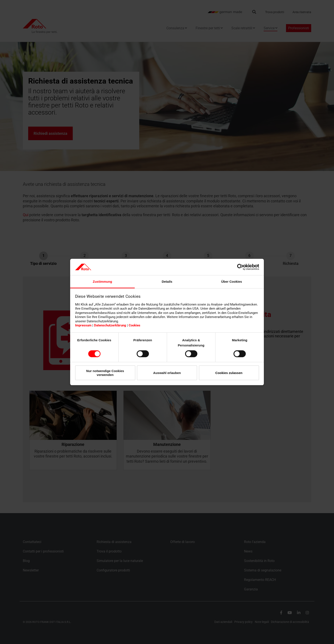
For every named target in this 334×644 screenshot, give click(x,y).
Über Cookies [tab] (232, 282)
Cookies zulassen (229, 373)
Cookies (135, 325)
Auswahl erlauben (167, 373)
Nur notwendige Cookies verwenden (105, 373)
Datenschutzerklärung (110, 325)
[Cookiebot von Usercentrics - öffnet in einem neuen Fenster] (240, 267)
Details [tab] (167, 282)
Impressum (83, 325)
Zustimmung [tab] (102, 282)
